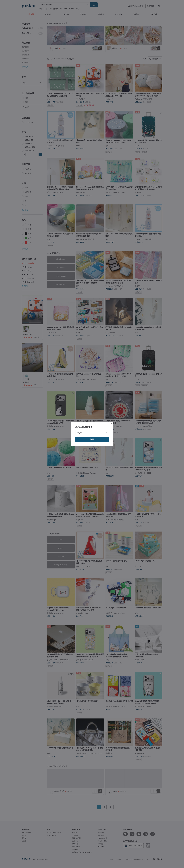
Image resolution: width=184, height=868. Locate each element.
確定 (92, 439)
